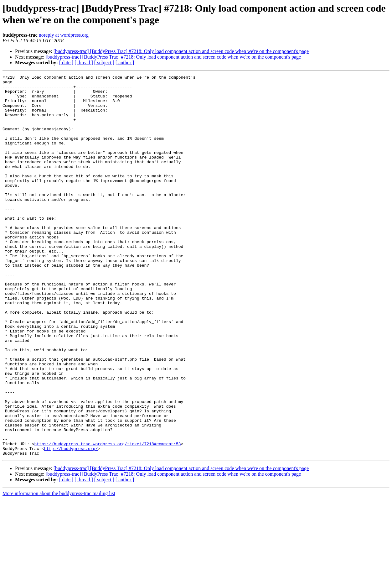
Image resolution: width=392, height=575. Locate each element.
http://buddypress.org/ (71, 524)
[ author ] (125, 63)
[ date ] (66, 63)
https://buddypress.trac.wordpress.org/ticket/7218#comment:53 (107, 518)
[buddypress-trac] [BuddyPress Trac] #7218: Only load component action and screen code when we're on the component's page (181, 51)
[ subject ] (104, 63)
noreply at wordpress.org (64, 35)
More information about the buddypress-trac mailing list (59, 570)
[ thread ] (84, 63)
